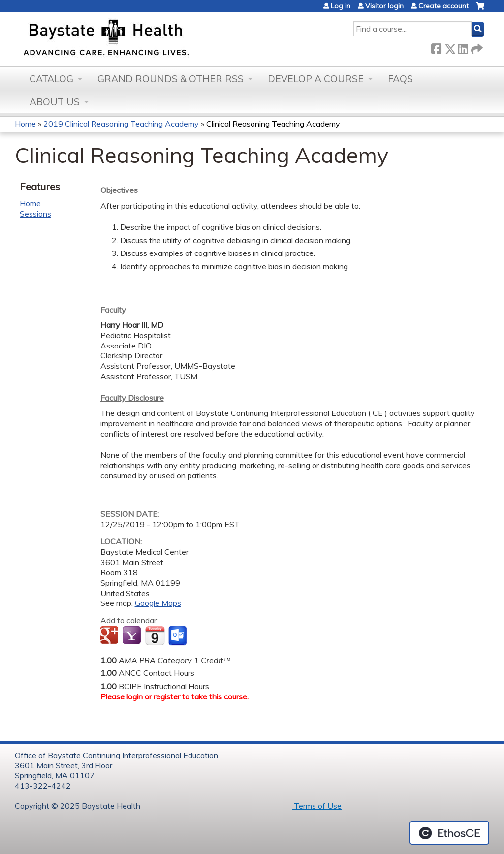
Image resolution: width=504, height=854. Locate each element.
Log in (341, 6)
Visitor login (384, 6)
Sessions (35, 214)
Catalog (51, 79)
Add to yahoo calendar (133, 636)
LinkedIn (463, 47)
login (135, 696)
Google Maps (158, 603)
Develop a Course (316, 79)
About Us (55, 102)
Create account (443, 6)
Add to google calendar (110, 636)
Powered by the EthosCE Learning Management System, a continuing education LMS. (449, 833)
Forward (476, 47)
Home (25, 124)
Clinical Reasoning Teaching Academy (273, 124)
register (167, 696)
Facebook (436, 47)
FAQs (400, 79)
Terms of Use (317, 806)
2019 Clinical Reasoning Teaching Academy (121, 124)
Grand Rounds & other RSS (171, 79)
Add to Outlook (178, 636)
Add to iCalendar (155, 635)
